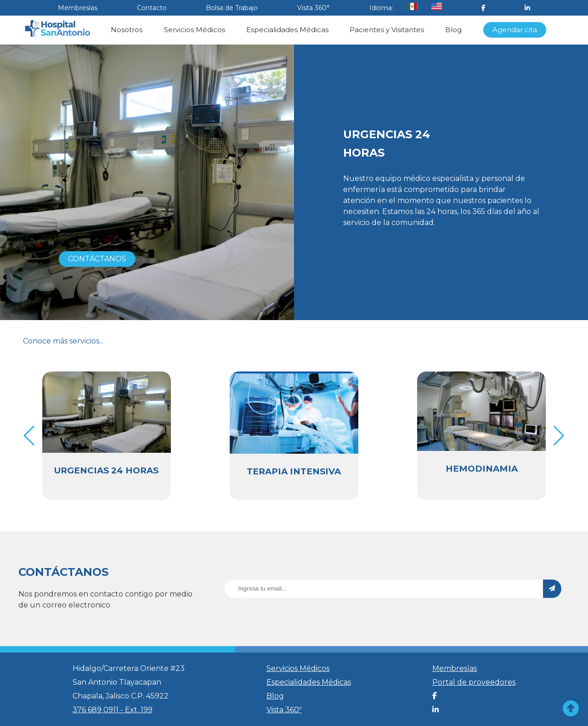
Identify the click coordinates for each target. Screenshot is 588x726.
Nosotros (127, 30)
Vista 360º (284, 710)
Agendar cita (515, 30)
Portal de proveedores (474, 682)
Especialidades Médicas (287, 30)
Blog (453, 30)
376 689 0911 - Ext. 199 (113, 710)
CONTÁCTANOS (97, 259)
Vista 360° (314, 8)
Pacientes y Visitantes (387, 30)
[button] (559, 436)
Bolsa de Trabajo (232, 8)
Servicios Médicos (195, 30)
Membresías (78, 8)
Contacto (152, 8)
